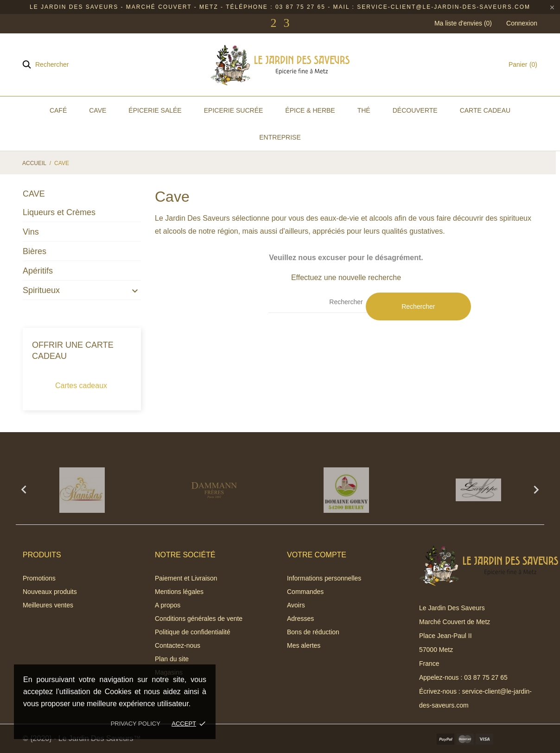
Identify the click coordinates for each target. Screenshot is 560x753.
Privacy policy (136, 724)
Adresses (300, 619)
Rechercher (418, 306)
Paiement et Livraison (186, 578)
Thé (364, 110)
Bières (35, 251)
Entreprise (280, 137)
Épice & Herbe (310, 110)
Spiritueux (41, 290)
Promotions (39, 578)
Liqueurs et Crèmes (59, 212)
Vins (31, 232)
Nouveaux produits (50, 592)
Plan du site (172, 659)
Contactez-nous (178, 645)
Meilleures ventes (48, 605)
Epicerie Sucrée (234, 110)
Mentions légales (179, 592)
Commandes (305, 592)
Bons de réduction (313, 632)
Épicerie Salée (155, 110)
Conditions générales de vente (199, 619)
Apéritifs (38, 271)
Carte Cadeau (485, 110)
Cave (98, 110)
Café (58, 110)
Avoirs (296, 605)
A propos (168, 605)
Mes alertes (304, 645)
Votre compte (317, 555)
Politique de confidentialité (193, 632)
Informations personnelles (324, 578)
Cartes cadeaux (81, 386)
